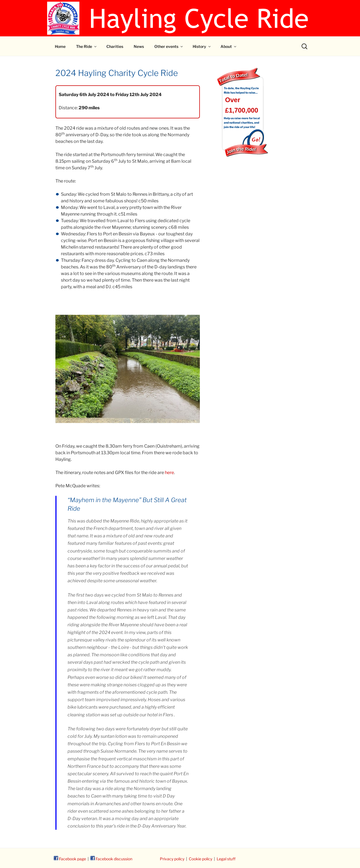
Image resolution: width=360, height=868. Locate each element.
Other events (169, 46)
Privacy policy (172, 859)
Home (60, 46)
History (202, 46)
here (169, 473)
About (229, 46)
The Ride (87, 46)
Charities (115, 46)
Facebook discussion (111, 859)
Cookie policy (201, 859)
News (139, 46)
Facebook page (70, 859)
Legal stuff (226, 859)
